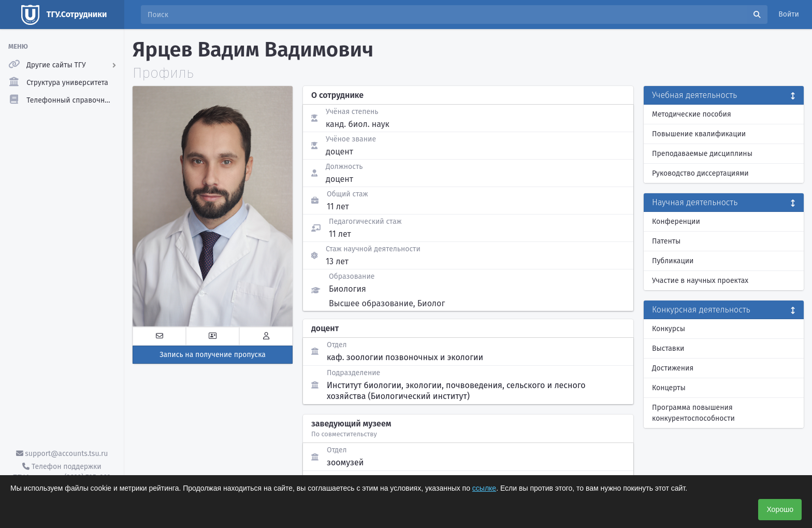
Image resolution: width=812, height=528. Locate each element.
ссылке (484, 488)
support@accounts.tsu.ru (62, 454)
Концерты (669, 388)
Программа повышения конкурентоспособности (693, 413)
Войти (789, 14)
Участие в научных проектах (700, 281)
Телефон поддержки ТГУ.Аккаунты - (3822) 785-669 (62, 472)
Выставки (668, 348)
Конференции (676, 222)
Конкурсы (669, 329)
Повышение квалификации (699, 134)
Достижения (673, 368)
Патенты (666, 241)
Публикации (673, 261)
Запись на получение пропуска (213, 355)
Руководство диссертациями (700, 173)
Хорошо (780, 509)
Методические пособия (692, 114)
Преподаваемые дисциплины (702, 154)
